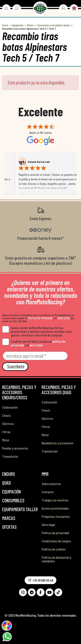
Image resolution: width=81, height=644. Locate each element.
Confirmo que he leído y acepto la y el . (34, 343)
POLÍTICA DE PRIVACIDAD (40, 318)
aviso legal (36, 345)
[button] (40, 580)
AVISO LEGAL (64, 318)
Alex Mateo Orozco (26, 162)
